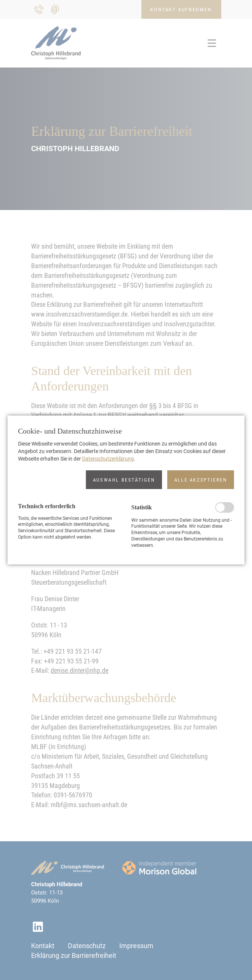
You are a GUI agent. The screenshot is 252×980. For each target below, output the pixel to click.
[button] (124, 480)
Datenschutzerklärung (108, 459)
